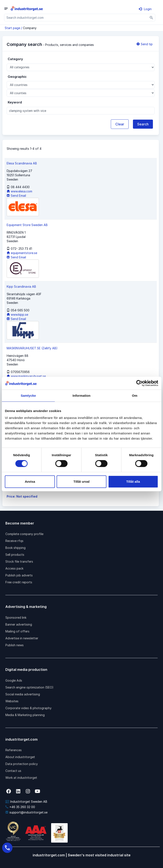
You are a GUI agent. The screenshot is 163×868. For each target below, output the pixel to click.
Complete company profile (24, 534)
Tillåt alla (133, 482)
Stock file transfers (19, 561)
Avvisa (30, 482)
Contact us (13, 771)
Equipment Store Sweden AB (27, 225)
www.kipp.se (17, 315)
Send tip (145, 44)
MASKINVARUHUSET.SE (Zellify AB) (32, 348)
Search (143, 124)
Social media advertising (23, 694)
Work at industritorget (21, 778)
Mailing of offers (17, 631)
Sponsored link (16, 617)
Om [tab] (135, 396)
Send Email (16, 196)
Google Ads (14, 680)
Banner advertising (19, 624)
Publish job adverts (19, 575)
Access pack (14, 568)
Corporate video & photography (28, 708)
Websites (12, 701)
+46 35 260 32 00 (20, 807)
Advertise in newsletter (22, 638)
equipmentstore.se (22, 253)
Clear (120, 124)
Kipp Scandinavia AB (21, 286)
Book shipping (15, 548)
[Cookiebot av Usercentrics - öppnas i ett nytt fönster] (139, 383)
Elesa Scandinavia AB (22, 163)
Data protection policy (22, 764)
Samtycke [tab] (28, 396)
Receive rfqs (14, 541)
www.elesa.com (19, 191)
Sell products (15, 555)
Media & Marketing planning (25, 715)
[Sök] (152, 18)
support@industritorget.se (26, 812)
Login (145, 9)
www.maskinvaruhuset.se (26, 376)
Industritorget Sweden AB (26, 802)
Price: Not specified (22, 496)
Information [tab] (82, 396)
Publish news (14, 645)
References (14, 750)
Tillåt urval (81, 482)
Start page (12, 28)
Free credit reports (19, 582)
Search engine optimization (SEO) (29, 687)
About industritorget (20, 757)
